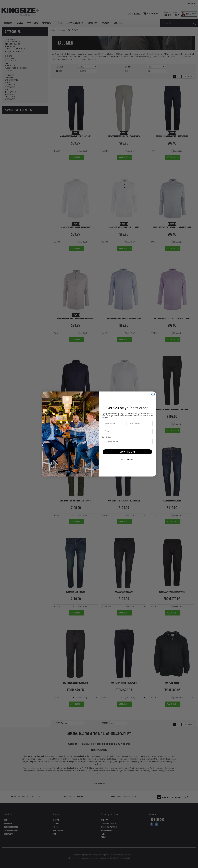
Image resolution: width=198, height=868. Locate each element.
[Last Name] (140, 424)
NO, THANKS (127, 459)
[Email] (127, 431)
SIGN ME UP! (127, 452)
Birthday (107, 437)
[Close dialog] (153, 394)
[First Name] (114, 424)
